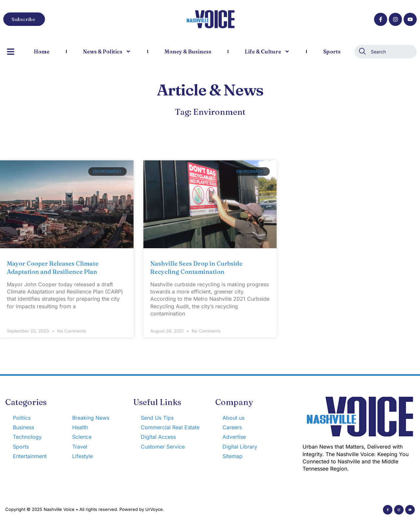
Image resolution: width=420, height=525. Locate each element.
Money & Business (188, 51)
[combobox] (386, 52)
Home (42, 51)
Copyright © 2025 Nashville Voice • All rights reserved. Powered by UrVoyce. (85, 509)
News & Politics (107, 51)
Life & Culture (267, 51)
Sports (332, 51)
